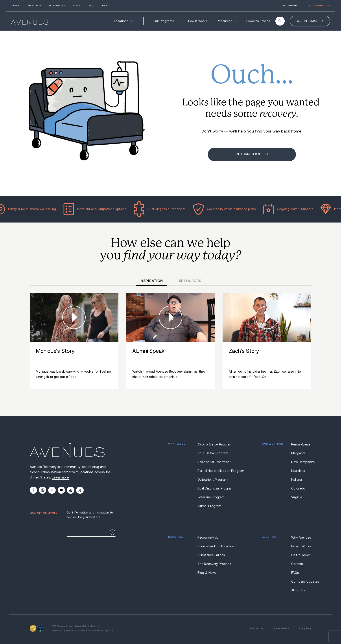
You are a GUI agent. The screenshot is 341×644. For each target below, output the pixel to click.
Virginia (297, 497)
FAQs (295, 573)
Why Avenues (57, 6)
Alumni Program (209, 506)
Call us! (319, 6)
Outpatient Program (213, 480)
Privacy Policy (305, 628)
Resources (227, 21)
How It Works (198, 21)
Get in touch (308, 21)
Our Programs (166, 21)
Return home (249, 154)
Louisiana (298, 471)
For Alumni (34, 6)
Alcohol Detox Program (215, 444)
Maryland (298, 453)
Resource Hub (208, 537)
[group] (74, 341)
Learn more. (61, 477)
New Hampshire (301, 462)
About (77, 6)
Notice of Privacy (281, 628)
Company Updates (301, 581)
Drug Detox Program (213, 453)
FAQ (104, 6)
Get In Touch (301, 555)
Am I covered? (289, 6)
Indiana (297, 480)
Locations (123, 21)
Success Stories (258, 21)
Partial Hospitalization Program (215, 471)
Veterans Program (211, 497)
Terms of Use (257, 628)
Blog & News (207, 573)
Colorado (298, 488)
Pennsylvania (301, 444)
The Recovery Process (214, 564)
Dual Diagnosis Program (215, 488)
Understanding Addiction (215, 546)
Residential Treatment (214, 462)
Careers (15, 6)
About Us (298, 590)
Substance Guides (211, 555)
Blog (91, 6)
